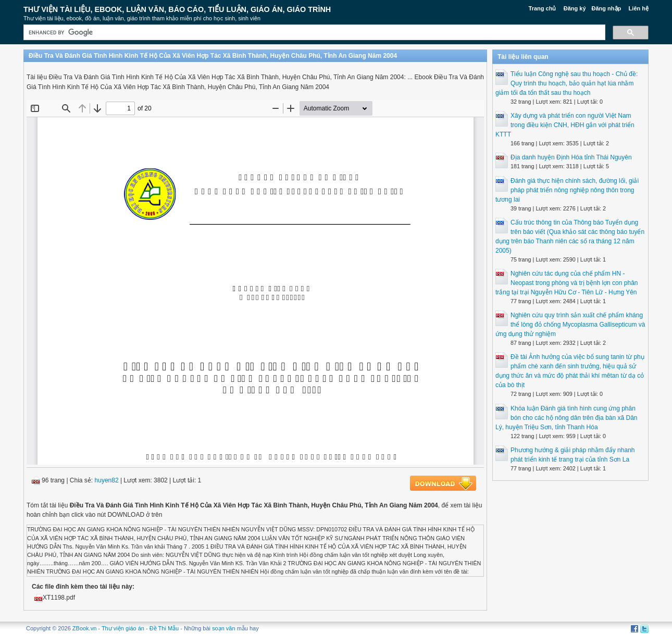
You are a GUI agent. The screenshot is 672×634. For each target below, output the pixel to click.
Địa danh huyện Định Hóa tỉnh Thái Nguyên (571, 157)
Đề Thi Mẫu (164, 628)
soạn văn (224, 628)
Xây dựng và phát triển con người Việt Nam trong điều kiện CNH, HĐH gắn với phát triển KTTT (565, 125)
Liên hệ (639, 8)
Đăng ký (575, 8)
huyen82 (107, 480)
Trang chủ (543, 8)
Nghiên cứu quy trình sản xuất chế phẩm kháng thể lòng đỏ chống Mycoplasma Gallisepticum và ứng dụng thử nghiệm (570, 325)
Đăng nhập (607, 8)
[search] (313, 33)
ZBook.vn (84, 628)
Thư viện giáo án (123, 628)
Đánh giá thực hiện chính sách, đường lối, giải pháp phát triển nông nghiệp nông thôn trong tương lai (567, 190)
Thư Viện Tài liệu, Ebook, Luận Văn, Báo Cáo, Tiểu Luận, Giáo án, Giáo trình (177, 9)
